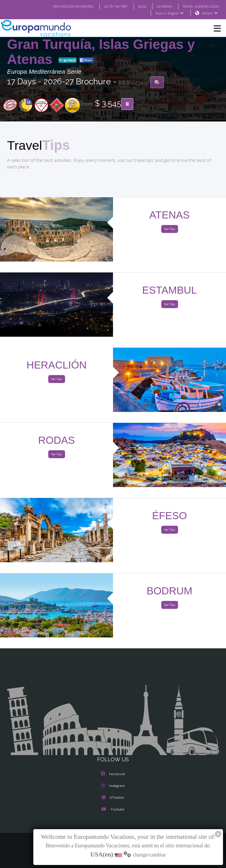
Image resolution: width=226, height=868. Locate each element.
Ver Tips (169, 229)
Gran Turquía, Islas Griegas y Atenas (101, 52)
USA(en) (210, 13)
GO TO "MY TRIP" (108, 6)
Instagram (113, 786)
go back (68, 60)
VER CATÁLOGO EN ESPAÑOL (62, 6)
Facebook (113, 774)
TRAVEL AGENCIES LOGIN (199, 6)
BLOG (136, 6)
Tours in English (169, 13)
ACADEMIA (159, 6)
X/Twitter (113, 798)
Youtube (113, 810)
